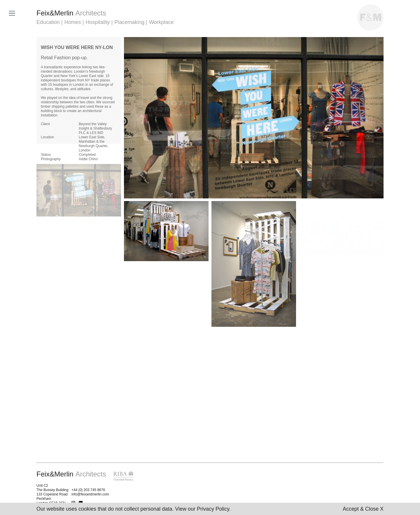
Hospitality (98, 22)
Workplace (161, 22)
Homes (73, 22)
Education (48, 22)
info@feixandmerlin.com (90, 494)
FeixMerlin (71, 13)
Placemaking (129, 22)
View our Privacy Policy (202, 509)
